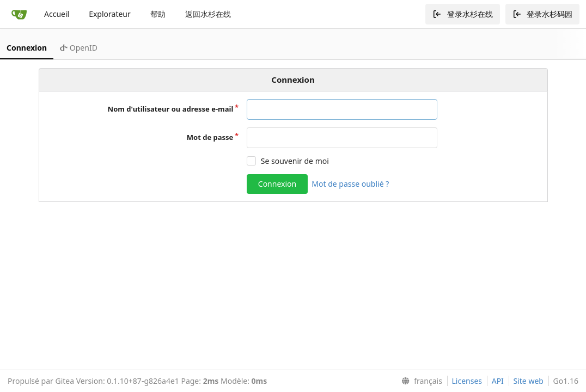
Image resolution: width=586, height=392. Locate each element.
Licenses (467, 381)
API (498, 381)
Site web (529, 381)
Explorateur (110, 14)
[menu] (420, 381)
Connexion (27, 48)
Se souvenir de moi (295, 161)
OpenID (79, 48)
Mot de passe (210, 137)
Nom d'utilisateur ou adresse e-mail (171, 109)
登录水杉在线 (463, 14)
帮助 (158, 14)
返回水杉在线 (208, 14)
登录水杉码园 (543, 14)
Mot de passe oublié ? (350, 184)
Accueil (57, 14)
